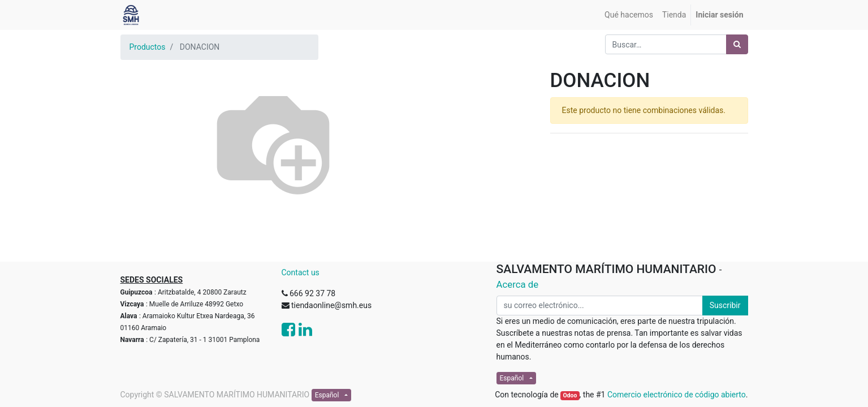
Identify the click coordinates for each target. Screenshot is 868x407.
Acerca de (518, 284)
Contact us (301, 272)
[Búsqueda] (737, 44)
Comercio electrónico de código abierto (677, 395)
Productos (148, 47)
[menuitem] (629, 15)
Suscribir (725, 305)
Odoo (570, 395)
